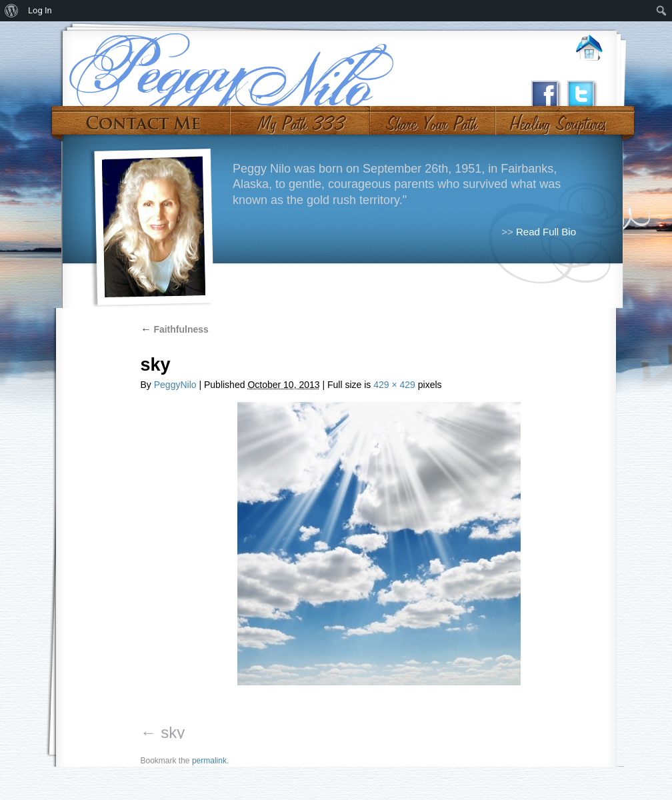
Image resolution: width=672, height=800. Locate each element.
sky (173, 732)
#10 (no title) (557, 119)
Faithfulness (175, 329)
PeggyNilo (175, 385)
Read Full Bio (546, 232)
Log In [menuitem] (40, 10)
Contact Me (143, 119)
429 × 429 (394, 385)
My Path (300, 119)
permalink (209, 761)
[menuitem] (12, 11)
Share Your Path (431, 119)
